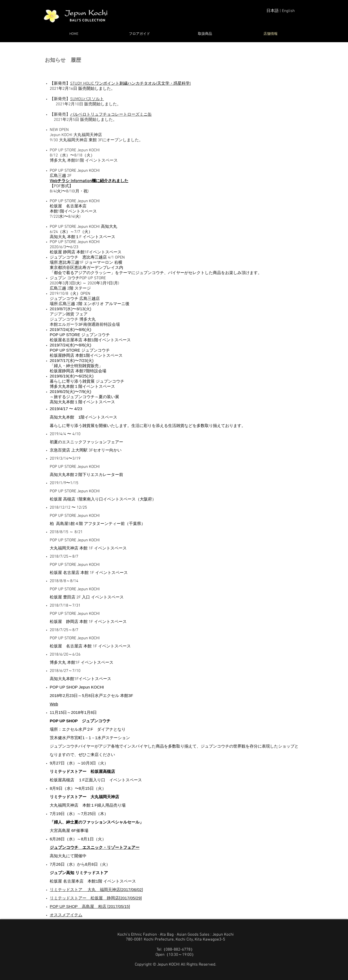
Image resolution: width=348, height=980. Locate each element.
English (288, 11)
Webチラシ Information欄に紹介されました (89, 181)
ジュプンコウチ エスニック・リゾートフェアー (95, 847)
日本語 (273, 11)
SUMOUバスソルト (87, 99)
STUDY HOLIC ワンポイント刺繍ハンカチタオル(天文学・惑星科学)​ (130, 84)
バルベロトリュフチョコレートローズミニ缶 (111, 115)
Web (54, 704)
